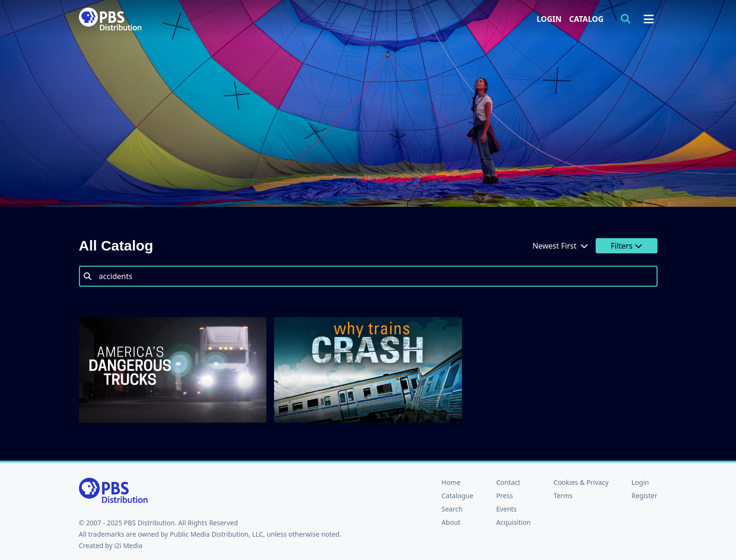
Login (549, 19)
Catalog (586, 19)
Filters (627, 246)
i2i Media (128, 546)
